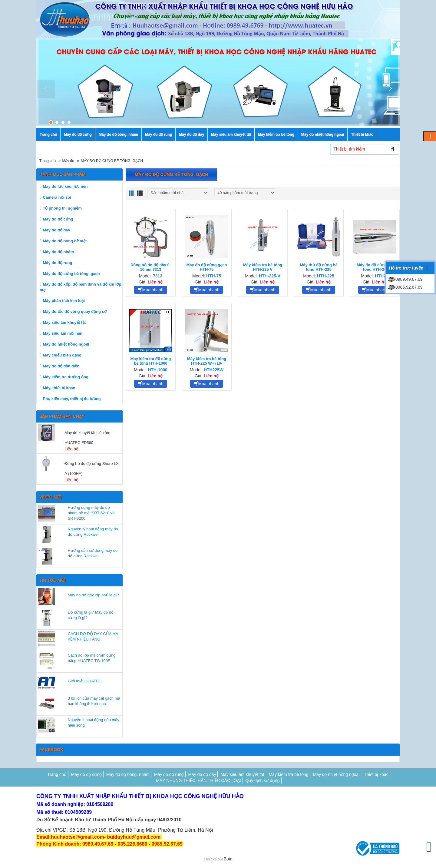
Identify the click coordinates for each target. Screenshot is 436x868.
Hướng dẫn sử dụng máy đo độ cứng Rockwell (93, 553)
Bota (228, 859)
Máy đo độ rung (57, 263)
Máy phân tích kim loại (64, 301)
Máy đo (68, 161)
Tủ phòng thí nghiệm (62, 208)
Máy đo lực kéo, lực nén (65, 186)
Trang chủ (48, 161)
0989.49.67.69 (405, 279)
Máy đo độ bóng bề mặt (65, 241)
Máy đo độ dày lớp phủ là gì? (93, 595)
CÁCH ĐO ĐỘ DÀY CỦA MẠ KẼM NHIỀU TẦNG (93, 636)
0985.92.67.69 (405, 287)
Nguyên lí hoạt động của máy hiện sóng (94, 722)
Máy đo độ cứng (58, 219)
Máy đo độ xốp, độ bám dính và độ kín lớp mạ (80, 287)
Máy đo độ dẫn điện (61, 366)
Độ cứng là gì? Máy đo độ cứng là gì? (91, 615)
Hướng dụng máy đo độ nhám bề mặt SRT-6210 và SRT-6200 (91, 513)
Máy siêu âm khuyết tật (64, 322)
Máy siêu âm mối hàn (63, 333)
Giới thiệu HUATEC (85, 681)
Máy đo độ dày (56, 230)
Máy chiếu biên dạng (62, 355)
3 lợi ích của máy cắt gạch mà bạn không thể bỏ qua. (94, 701)
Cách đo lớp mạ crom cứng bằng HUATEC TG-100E (92, 658)
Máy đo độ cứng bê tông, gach (71, 274)
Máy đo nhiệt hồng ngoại (66, 344)
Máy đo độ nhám (58, 252)
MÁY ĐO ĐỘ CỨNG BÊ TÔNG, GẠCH (112, 161)
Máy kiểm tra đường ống (65, 377)
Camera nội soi (57, 197)
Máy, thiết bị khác (59, 388)
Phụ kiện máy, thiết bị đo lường (72, 399)
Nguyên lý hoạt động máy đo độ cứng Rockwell (93, 532)
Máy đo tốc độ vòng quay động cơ (74, 311)
